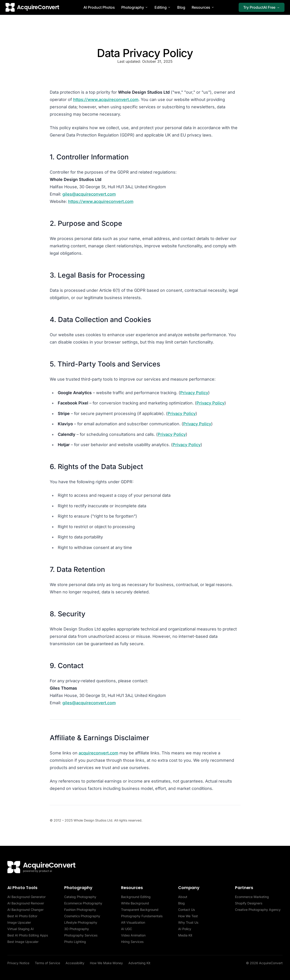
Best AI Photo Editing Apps (28, 935)
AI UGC (127, 929)
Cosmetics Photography (82, 916)
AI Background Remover (26, 903)
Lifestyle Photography (81, 922)
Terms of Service (47, 963)
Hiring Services (132, 942)
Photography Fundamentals (142, 916)
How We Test (188, 916)
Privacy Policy (194, 393)
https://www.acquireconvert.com (106, 100)
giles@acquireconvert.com (89, 194)
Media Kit (185, 935)
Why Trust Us (188, 922)
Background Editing (136, 897)
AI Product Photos (99, 7)
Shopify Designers (249, 903)
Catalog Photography (80, 897)
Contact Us (186, 910)
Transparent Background (140, 910)
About (183, 897)
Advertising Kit (139, 963)
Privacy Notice (18, 963)
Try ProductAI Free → (262, 7)
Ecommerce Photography (83, 903)
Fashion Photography (80, 910)
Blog (181, 7)
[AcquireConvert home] (32, 7)
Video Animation (133, 935)
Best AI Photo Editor (22, 916)
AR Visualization (133, 922)
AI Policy (185, 929)
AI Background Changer (25, 910)
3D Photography (77, 929)
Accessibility (75, 963)
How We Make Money (106, 963)
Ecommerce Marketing (252, 897)
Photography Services (81, 935)
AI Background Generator (26, 897)
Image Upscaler (19, 922)
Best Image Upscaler (23, 942)
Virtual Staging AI (21, 929)
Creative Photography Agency (258, 910)
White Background (135, 903)
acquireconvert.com (98, 753)
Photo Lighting (75, 942)
